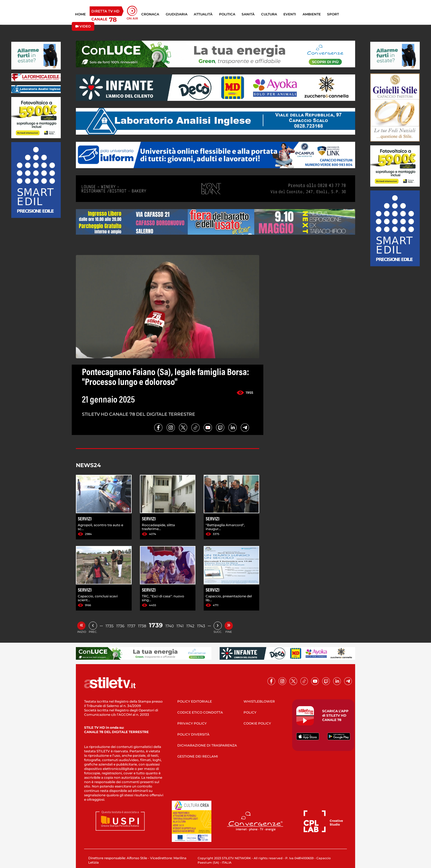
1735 (110, 626)
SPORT (333, 14)
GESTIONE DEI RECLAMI (198, 756)
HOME (80, 14)
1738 (142, 626)
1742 (190, 626)
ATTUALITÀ (203, 14)
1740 (170, 626)
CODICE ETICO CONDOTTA (200, 712)
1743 (201, 626)
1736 (120, 626)
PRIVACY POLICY (192, 723)
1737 (131, 626)
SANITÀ (248, 14)
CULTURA (269, 14)
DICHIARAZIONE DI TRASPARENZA (207, 745)
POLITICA (227, 14)
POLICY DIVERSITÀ (193, 734)
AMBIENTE (312, 14)
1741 (180, 626)
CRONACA (150, 14)
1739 (156, 625)
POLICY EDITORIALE (195, 701)
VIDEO (83, 26)
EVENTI (290, 14)
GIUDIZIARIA (177, 14)
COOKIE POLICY (257, 723)
